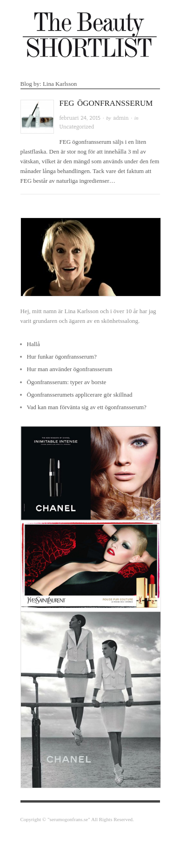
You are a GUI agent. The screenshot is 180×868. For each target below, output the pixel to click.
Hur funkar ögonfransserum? (62, 357)
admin (121, 118)
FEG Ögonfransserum (106, 103)
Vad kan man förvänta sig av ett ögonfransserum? (87, 407)
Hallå (33, 344)
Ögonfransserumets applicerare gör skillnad (80, 395)
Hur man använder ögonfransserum (70, 369)
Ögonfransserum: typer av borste (67, 382)
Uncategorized (77, 127)
